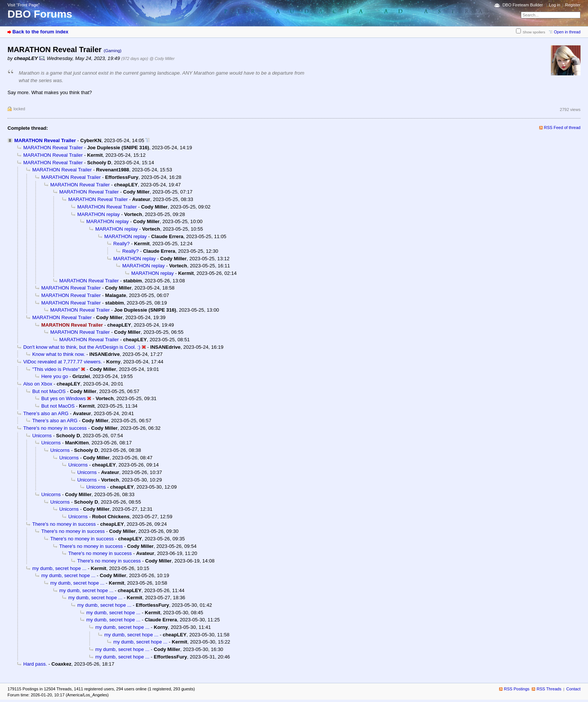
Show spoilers (534, 32)
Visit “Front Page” (24, 5)
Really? (121, 244)
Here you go (55, 376)
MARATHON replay (98, 214)
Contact (573, 689)
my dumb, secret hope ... (59, 568)
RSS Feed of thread (562, 127)
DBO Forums (40, 14)
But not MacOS (49, 391)
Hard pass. (35, 664)
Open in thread (567, 32)
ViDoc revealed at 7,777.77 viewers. (63, 362)
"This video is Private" (56, 369)
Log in (555, 5)
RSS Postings (517, 689)
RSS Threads (549, 689)
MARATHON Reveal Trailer (45, 140)
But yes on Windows (64, 398)
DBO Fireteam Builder (523, 5)
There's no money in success (55, 428)
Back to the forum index (40, 32)
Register (573, 5)
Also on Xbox (38, 384)
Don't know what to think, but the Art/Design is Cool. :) (82, 347)
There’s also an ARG (46, 413)
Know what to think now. (59, 354)
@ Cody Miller (162, 58)
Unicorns (42, 436)
